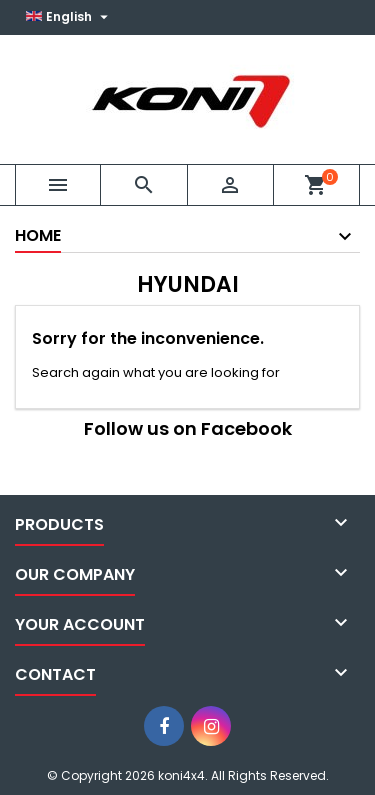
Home (38, 235)
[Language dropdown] (69, 17)
